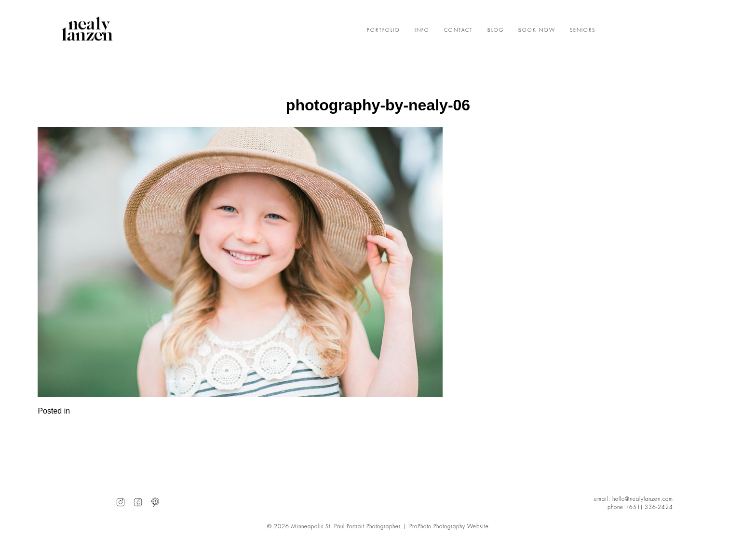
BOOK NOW (537, 30)
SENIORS (583, 30)
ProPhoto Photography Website (449, 527)
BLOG (496, 30)
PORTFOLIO (384, 30)
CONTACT (459, 30)
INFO (422, 30)
